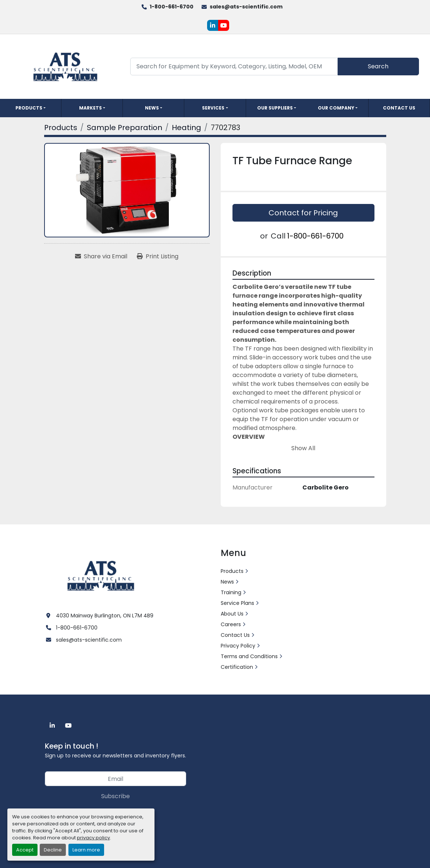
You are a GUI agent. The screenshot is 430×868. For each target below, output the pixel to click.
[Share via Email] (101, 257)
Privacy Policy (238, 646)
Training (231, 592)
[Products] (61, 128)
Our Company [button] (336, 108)
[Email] (116, 779)
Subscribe (116, 796)
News (152, 108)
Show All (303, 448)
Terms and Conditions (249, 656)
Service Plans (237, 603)
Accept (25, 850)
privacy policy (93, 838)
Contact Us (399, 108)
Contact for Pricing (303, 213)
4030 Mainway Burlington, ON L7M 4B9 (105, 616)
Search (378, 66)
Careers (231, 624)
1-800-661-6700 (172, 7)
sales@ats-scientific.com (246, 7)
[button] (31, 108)
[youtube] (224, 25)
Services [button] (213, 108)
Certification (237, 667)
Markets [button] (90, 108)
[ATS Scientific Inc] (102, 575)
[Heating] (186, 128)
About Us (232, 614)
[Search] (234, 66)
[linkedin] (213, 25)
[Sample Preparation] (125, 128)
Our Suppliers (275, 108)
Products (29, 108)
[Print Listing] (158, 257)
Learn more (86, 850)
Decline (53, 850)
